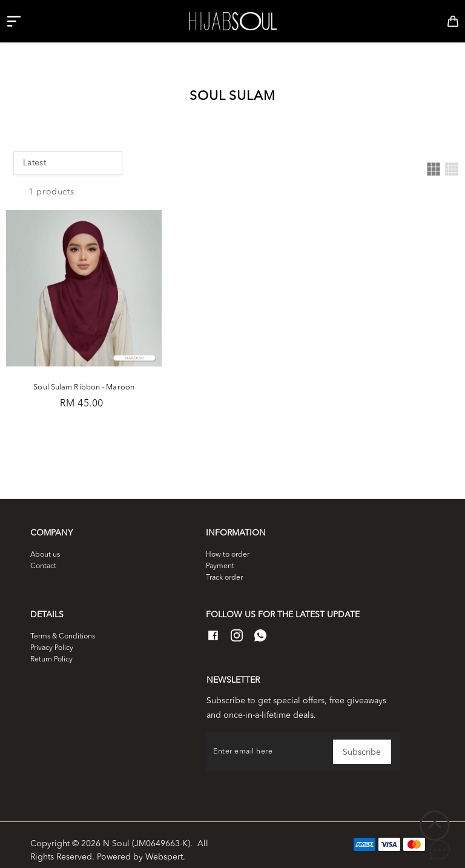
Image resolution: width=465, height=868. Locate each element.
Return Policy (51, 648)
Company (51, 522)
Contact (43, 555)
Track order (224, 566)
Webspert (164, 846)
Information (236, 522)
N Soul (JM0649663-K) (147, 832)
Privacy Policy (52, 637)
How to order (228, 543)
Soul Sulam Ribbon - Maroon (78, 373)
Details (47, 603)
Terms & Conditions (63, 625)
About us (45, 543)
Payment (220, 555)
